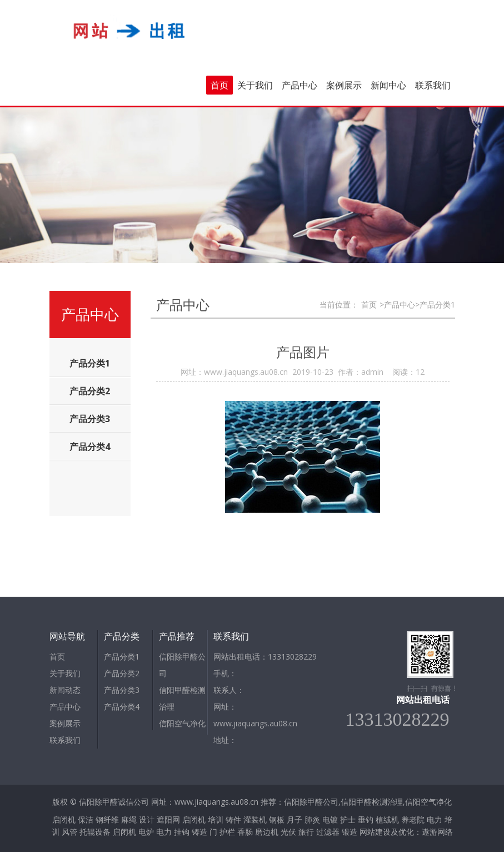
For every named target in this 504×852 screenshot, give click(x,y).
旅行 (306, 832)
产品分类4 (122, 707)
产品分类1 (122, 657)
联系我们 (433, 85)
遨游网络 (437, 832)
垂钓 (366, 819)
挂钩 (182, 832)
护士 (348, 819)
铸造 (199, 832)
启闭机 (64, 819)
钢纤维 (107, 819)
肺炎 (312, 819)
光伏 (288, 832)
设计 (147, 819)
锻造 (350, 832)
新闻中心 (388, 85)
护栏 (227, 832)
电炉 (146, 832)
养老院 (413, 819)
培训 (216, 819)
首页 (219, 85)
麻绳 (129, 819)
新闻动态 (65, 690)
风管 (69, 832)
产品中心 (300, 85)
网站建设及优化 (387, 832)
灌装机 (255, 819)
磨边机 (267, 832)
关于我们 (255, 85)
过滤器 (328, 832)
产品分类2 (122, 673)
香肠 (245, 832)
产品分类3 (122, 690)
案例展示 (344, 85)
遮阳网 (168, 819)
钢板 (277, 819)
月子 (295, 819)
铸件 (233, 819)
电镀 (330, 819)
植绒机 (387, 819)
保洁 (86, 819)
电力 (435, 819)
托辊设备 (95, 832)
